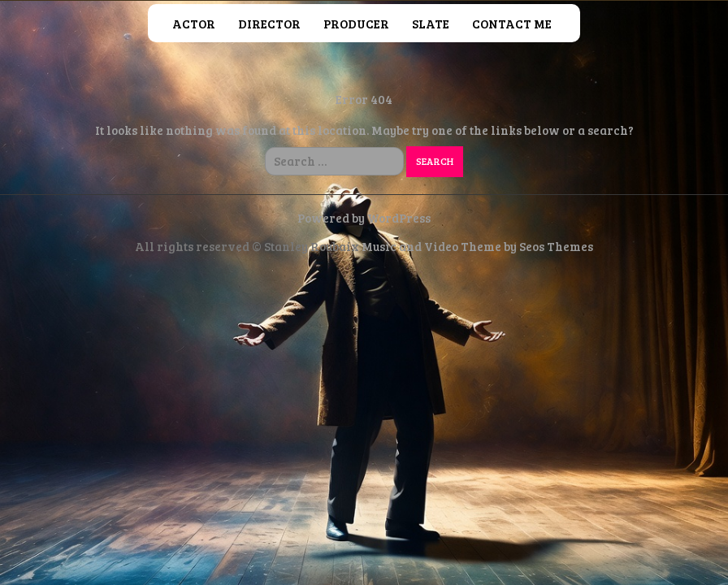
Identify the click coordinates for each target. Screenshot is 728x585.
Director (269, 24)
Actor (194, 24)
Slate (431, 24)
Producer (356, 24)
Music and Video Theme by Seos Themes (477, 246)
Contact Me (512, 24)
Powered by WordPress (364, 218)
